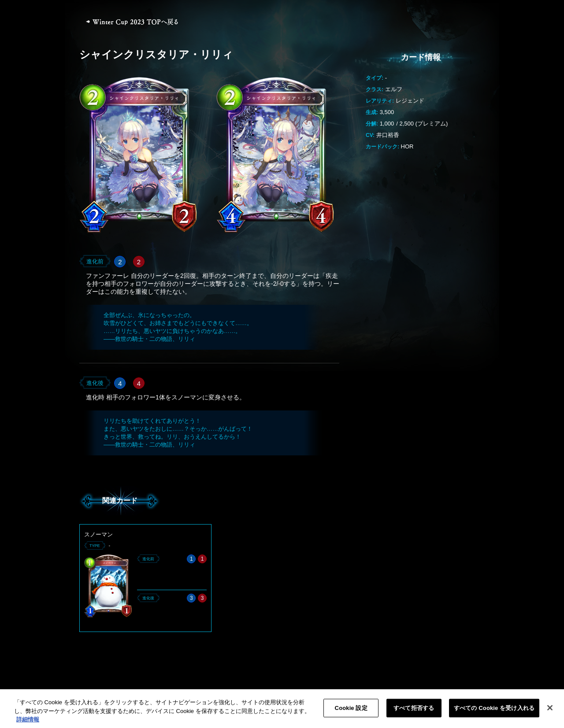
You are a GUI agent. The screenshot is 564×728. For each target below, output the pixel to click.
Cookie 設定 (351, 713)
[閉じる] (550, 713)
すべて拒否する (414, 713)
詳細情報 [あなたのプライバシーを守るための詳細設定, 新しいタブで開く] (28, 724)
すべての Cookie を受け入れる (494, 713)
